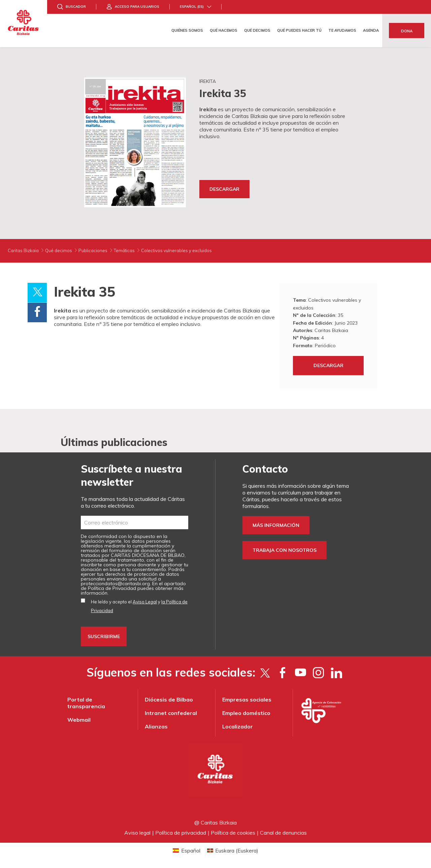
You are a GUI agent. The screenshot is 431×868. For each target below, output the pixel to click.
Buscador (76, 7)
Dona (407, 31)
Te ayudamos (342, 30)
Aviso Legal (145, 602)
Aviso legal (137, 833)
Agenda (371, 30)
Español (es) (192, 7)
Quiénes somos (187, 30)
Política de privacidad (181, 833)
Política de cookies (233, 833)
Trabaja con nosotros (285, 550)
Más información (276, 525)
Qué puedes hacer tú (299, 30)
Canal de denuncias (283, 833)
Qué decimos (257, 30)
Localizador (238, 726)
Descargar (224, 189)
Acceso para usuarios (137, 7)
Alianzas (156, 726)
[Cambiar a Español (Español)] (186, 850)
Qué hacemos (224, 30)
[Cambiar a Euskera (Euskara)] (233, 850)
